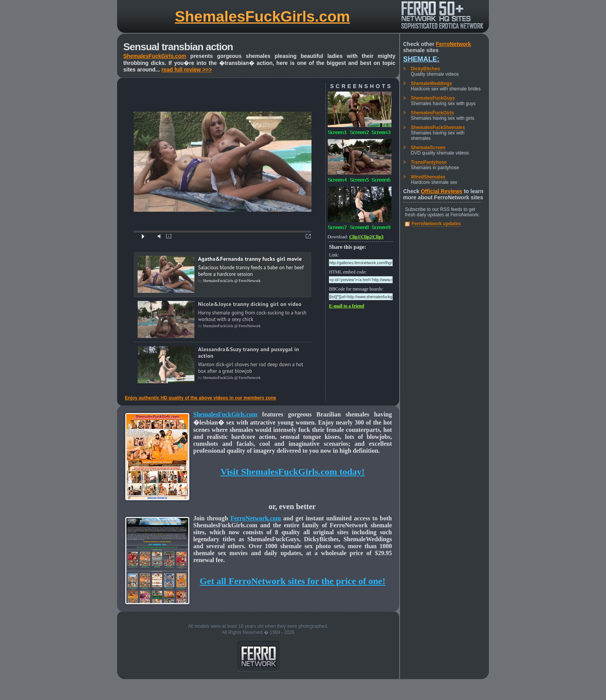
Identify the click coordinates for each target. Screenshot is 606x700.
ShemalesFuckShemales (438, 127)
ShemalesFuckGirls (432, 113)
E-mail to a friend (346, 306)
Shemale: (421, 59)
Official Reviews (442, 191)
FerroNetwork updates (436, 224)
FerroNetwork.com (256, 518)
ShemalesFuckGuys (433, 98)
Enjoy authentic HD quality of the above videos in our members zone (200, 398)
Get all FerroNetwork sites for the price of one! (293, 581)
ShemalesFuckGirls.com (262, 16)
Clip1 (354, 237)
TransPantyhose (429, 162)
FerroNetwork (454, 44)
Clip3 (378, 237)
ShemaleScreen (428, 148)
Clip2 (366, 237)
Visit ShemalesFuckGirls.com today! (292, 472)
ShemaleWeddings (431, 83)
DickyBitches (425, 69)
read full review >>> (187, 70)
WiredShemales (428, 177)
